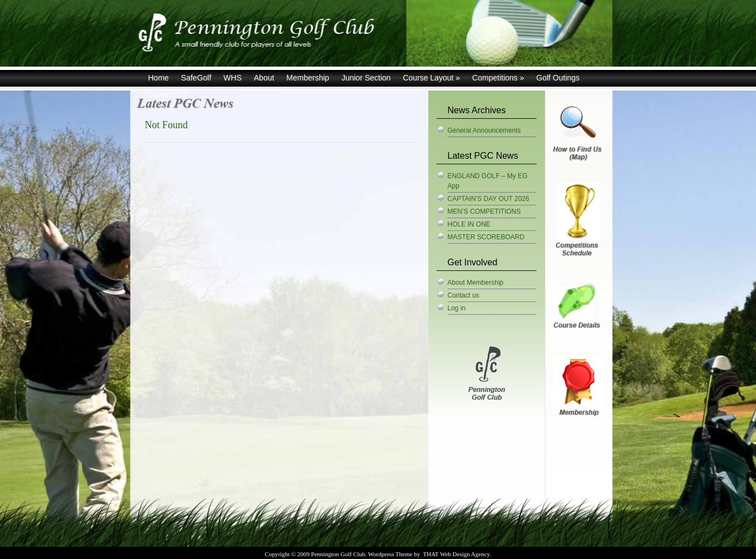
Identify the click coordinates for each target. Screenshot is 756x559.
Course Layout (431, 78)
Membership (308, 78)
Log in (457, 308)
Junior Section (366, 78)
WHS (232, 78)
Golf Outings (558, 78)
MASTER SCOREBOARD (486, 237)
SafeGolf (196, 78)
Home (159, 78)
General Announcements (484, 130)
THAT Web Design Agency (456, 554)
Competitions (498, 78)
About (264, 78)
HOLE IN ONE (469, 224)
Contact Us (167, 94)
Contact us (464, 295)
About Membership (476, 283)
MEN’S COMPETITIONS (484, 211)
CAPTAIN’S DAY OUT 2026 (489, 199)
